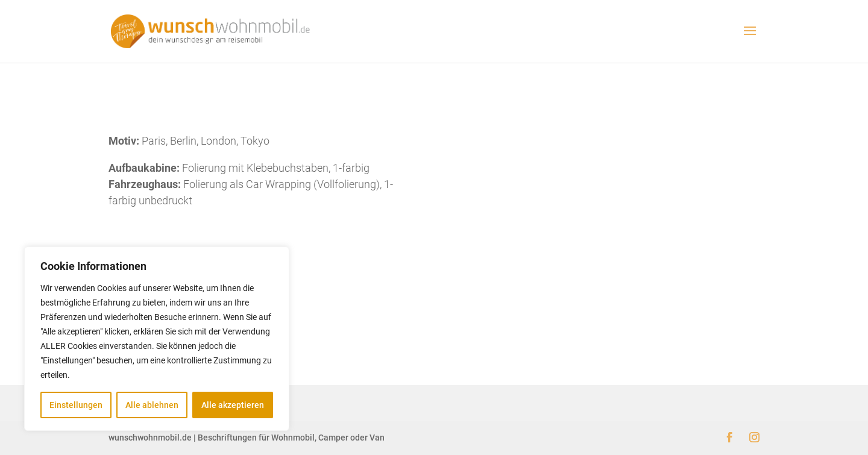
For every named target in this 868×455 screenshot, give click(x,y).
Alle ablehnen (152, 405)
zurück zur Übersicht (434, 256)
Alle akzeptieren (233, 405)
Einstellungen (76, 405)
